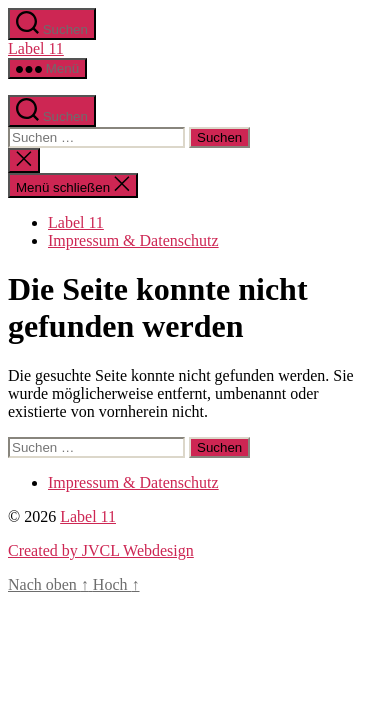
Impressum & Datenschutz (133, 240)
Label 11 (36, 48)
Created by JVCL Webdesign (101, 550)
